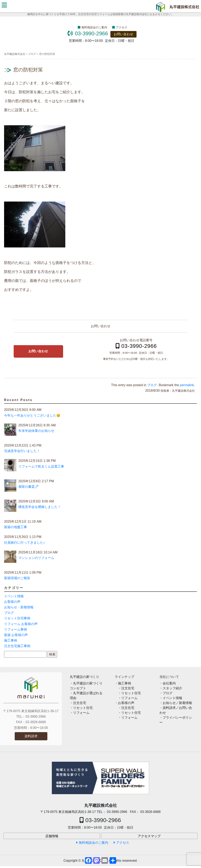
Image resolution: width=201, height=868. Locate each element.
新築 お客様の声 (16, 635)
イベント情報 (14, 596)
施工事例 (11, 640)
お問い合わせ (123, 34)
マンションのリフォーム (36, 558)
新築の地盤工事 (16, 527)
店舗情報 (52, 836)
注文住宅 (80, 703)
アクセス (122, 27)
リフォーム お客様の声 (21, 624)
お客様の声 (12, 602)
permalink (187, 385)
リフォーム (81, 713)
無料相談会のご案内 (94, 27)
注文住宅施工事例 (17, 646)
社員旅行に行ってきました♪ (24, 543)
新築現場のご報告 (17, 578)
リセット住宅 (83, 708)
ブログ (152, 385)
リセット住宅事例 (17, 618)
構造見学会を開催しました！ (40, 507)
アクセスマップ (149, 836)
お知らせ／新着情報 (177, 703)
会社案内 (169, 683)
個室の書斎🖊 (29, 487)
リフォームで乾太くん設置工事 (41, 466)
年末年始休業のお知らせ (36, 431)
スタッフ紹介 (172, 688)
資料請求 (31, 736)
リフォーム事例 (16, 629)
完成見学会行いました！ (22, 451)
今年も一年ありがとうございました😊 (32, 415)
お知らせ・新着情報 (19, 607)
